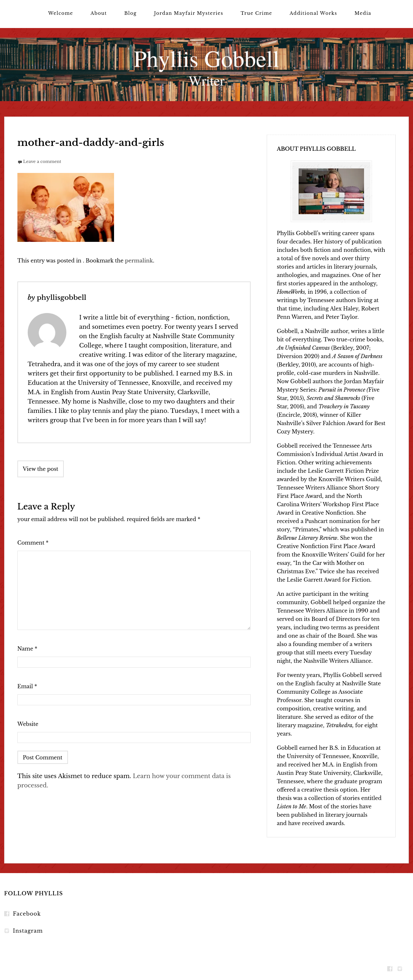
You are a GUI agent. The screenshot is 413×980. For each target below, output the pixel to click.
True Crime (256, 13)
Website (28, 724)
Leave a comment (42, 162)
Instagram (28, 931)
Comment (33, 543)
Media (363, 13)
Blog (130, 13)
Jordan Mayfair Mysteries (189, 13)
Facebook (27, 914)
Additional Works (313, 13)
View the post (41, 469)
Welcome (60, 13)
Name (27, 649)
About (99, 13)
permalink (139, 261)
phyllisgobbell (62, 298)
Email (27, 686)
